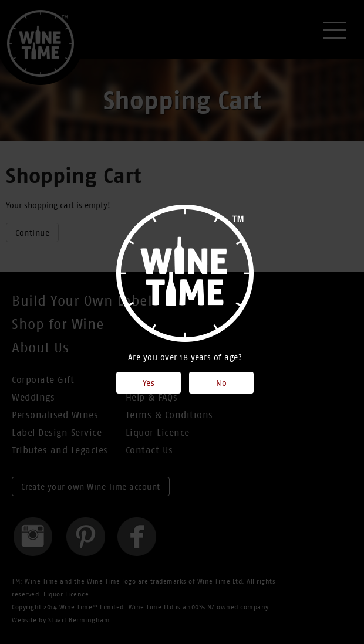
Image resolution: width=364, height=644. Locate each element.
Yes (149, 383)
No (221, 383)
